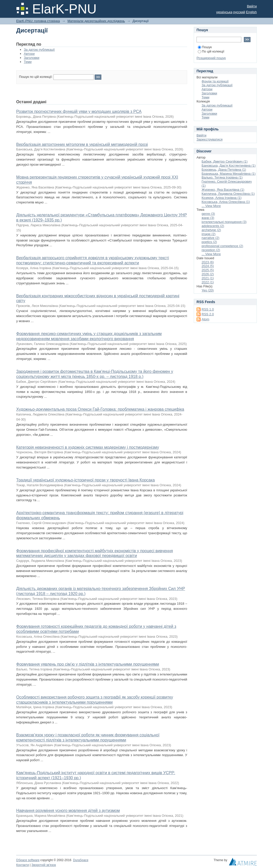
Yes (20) (208, 290)
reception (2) (211, 250)
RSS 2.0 (208, 314)
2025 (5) (208, 270)
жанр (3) (208, 218)
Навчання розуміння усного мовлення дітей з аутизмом (68, 811)
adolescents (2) (213, 226)
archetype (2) (211, 230)
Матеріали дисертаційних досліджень (96, 21)
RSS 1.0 (208, 309)
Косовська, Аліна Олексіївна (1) (226, 202)
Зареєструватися (210, 139)
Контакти (23, 865)
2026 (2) (208, 274)
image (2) (209, 234)
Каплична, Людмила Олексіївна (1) (228, 194)
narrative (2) (210, 238)
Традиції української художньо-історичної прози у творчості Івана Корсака (85, 480)
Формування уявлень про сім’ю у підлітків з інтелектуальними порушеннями (88, 664)
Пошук (205, 47)
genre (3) (208, 214)
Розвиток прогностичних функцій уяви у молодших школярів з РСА (79, 111)
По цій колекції (211, 51)
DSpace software (28, 860)
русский (239, 12)
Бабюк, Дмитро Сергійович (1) (225, 161)
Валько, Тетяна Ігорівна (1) (222, 177)
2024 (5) (208, 266)
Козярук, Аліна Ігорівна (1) (222, 198)
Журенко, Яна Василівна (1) (223, 190)
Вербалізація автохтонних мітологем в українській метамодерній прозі (82, 144)
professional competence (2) (222, 246)
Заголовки (32, 58)
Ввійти (252, 6)
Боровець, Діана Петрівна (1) (224, 170)
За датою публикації (39, 50)
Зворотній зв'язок (44, 865)
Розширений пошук (211, 58)
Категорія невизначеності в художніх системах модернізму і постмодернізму (88, 447)
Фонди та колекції (215, 81)
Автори (29, 54)
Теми (28, 62)
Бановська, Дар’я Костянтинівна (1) (229, 166)
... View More (211, 206)
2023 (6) (208, 262)
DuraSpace (81, 860)
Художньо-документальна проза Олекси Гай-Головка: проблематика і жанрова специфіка (100, 409)
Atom (205, 319)
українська (224, 12)
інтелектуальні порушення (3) (224, 222)
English (251, 12)
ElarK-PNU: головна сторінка (38, 21)
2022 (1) (208, 282)
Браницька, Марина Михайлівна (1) (229, 174)
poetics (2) (209, 242)
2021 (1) (208, 278)
